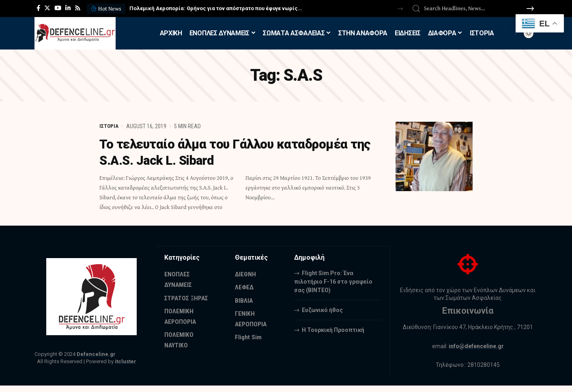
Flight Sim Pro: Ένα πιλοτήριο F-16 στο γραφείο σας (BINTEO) (333, 281)
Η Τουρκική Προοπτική (333, 330)
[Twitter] (47, 8)
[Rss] (78, 8)
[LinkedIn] (68, 8)
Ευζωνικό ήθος (322, 310)
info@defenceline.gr (476, 346)
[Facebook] (38, 8)
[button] (400, 9)
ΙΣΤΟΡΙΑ (109, 126)
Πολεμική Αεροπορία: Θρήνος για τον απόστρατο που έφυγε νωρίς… (216, 8)
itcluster (126, 361)
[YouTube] (58, 8)
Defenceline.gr (96, 354)
